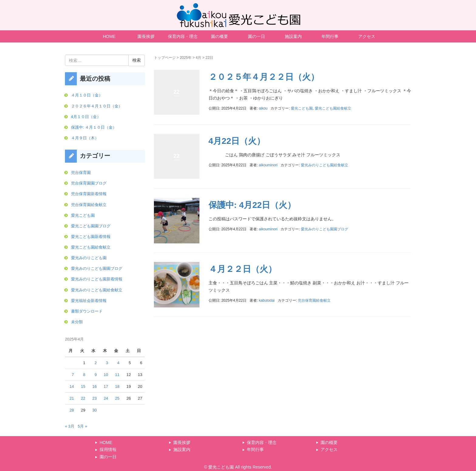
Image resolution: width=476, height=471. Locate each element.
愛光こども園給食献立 (333, 108)
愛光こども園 (302, 108)
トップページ (165, 58)
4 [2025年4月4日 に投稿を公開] (118, 363)
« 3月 (70, 426)
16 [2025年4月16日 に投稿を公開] (94, 386)
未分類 (77, 322)
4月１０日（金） (86, 117)
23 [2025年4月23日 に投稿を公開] (94, 398)
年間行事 (330, 36)
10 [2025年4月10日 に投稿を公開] (106, 375)
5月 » (82, 426)
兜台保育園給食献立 (314, 300)
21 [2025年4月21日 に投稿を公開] (72, 398)
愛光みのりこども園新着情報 (97, 279)
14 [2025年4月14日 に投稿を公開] (72, 386)
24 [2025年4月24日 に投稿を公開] (106, 398)
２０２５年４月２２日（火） (264, 77)
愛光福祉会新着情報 (89, 301)
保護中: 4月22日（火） (252, 205)
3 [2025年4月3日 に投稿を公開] (107, 363)
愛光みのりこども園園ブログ (325, 229)
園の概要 (219, 36)
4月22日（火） (237, 141)
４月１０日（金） (87, 95)
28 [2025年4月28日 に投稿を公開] (72, 410)
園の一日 (257, 36)
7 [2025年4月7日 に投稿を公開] (73, 375)
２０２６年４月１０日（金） (97, 106)
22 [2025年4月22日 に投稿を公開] (83, 398)
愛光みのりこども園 (89, 258)
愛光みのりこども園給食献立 (325, 165)
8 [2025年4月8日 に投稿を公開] (84, 375)
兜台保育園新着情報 (89, 194)
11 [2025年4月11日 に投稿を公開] (117, 375)
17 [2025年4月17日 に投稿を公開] (106, 386)
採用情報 (108, 449)
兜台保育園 (81, 173)
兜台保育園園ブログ (89, 183)
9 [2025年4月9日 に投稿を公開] (95, 375)
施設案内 (293, 36)
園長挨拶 (146, 36)
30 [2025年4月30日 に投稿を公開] (94, 410)
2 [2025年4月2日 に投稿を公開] (95, 363)
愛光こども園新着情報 (91, 237)
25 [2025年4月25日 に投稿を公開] (117, 398)
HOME (109, 36)
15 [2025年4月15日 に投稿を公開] (83, 386)
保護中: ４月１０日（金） (94, 127)
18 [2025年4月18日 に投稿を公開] (117, 386)
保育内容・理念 (183, 36)
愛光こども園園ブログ (91, 226)
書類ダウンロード (87, 311)
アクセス (367, 36)
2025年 (186, 58)
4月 (199, 58)
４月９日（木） (85, 138)
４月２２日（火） (243, 269)
